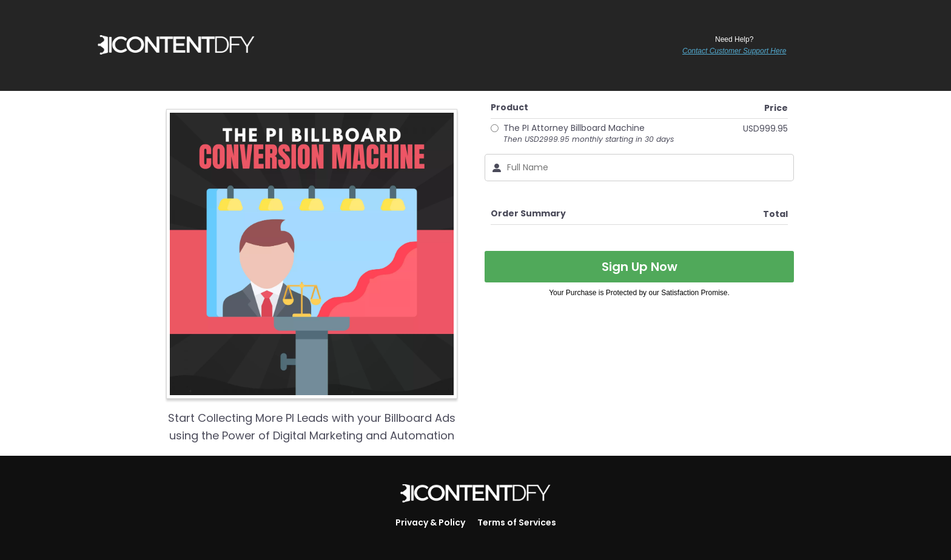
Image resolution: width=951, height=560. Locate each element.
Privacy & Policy (430, 522)
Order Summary (528, 213)
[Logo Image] (475, 494)
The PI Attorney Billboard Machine (589, 133)
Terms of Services (517, 522)
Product (509, 107)
